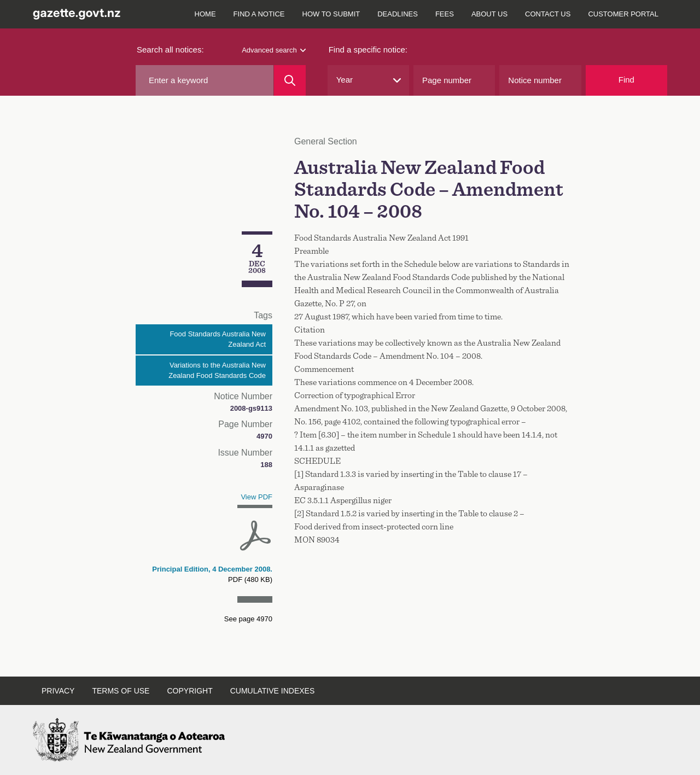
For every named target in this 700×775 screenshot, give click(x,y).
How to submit (331, 14)
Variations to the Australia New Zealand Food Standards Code (217, 371)
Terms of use (121, 691)
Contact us (548, 14)
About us (489, 14)
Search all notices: (170, 49)
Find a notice (259, 14)
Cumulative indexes (273, 691)
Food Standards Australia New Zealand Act (218, 339)
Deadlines (398, 14)
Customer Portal (623, 14)
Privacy (58, 691)
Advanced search (273, 50)
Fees (445, 14)
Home (205, 14)
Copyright (189, 691)
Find (626, 80)
